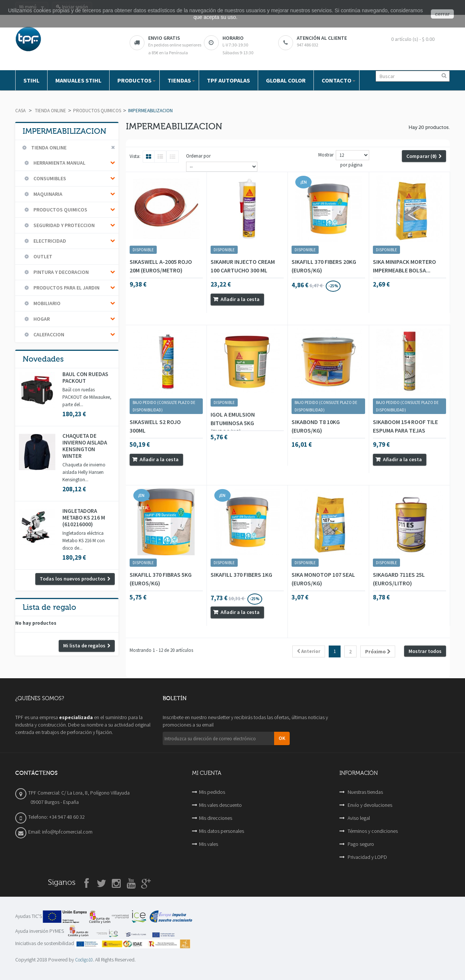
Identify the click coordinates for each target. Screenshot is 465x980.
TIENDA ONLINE (51, 111)
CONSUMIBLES (49, 178)
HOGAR (41, 319)
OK (282, 738)
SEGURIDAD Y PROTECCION (64, 225)
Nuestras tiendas (365, 792)
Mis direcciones (216, 818)
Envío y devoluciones (369, 805)
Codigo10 (84, 960)
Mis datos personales (222, 831)
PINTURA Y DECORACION (61, 272)
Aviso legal (358, 818)
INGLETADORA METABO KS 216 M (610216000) (84, 518)
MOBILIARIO (46, 303)
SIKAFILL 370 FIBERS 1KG (241, 575)
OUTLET (42, 256)
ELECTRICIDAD (49, 241)
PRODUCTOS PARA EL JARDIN (66, 288)
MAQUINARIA (47, 194)
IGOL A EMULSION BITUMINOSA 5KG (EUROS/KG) (233, 423)
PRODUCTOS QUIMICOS (97, 111)
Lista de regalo (49, 607)
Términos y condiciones (372, 831)
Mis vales (209, 844)
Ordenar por (198, 156)
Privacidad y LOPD (367, 857)
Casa (20, 111)
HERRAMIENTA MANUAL (59, 163)
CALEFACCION (48, 334)
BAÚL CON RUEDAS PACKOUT (85, 378)
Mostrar (326, 155)
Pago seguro (360, 844)
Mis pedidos (212, 792)
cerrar (442, 14)
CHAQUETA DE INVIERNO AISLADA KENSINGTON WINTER (85, 446)
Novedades (43, 359)
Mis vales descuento (220, 805)
